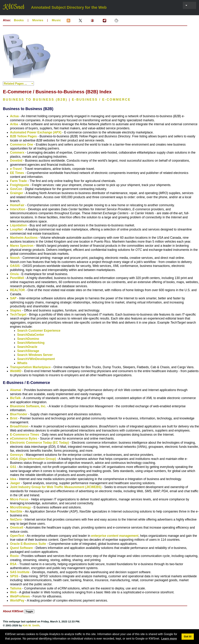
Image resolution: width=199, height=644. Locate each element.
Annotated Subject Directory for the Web (69, 7)
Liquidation (18, 225)
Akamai (16, 390)
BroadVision (19, 426)
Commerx (17, 153)
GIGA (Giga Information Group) (33, 459)
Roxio (14, 556)
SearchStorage (28, 351)
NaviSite (16, 511)
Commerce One (21, 144)
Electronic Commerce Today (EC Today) (39, 443)
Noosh (15, 258)
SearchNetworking (31, 343)
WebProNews (20, 596)
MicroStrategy (20, 507)
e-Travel (16, 169)
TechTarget (18, 315)
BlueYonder (19, 414)
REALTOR (17, 290)
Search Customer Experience (39, 331)
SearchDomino (28, 339)
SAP (13, 298)
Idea (13, 479)
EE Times (17, 173)
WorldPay (17, 600)
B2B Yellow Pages (23, 136)
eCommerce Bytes (24, 438)
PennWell (17, 278)
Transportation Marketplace (30, 367)
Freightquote (20, 185)
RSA (13, 564)
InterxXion (18, 209)
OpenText (17, 536)
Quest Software (21, 548)
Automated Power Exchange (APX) (36, 132)
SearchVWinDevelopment (36, 359)
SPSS (14, 576)
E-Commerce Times (25, 435)
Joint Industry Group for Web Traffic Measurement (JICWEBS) (56, 487)
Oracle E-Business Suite (28, 544)
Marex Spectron (22, 246)
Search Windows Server (35, 355)
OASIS (15, 266)
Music (56, 20)
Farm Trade (18, 181)
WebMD (16, 371)
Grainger (16, 193)
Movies (38, 20)
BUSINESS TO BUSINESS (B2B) (35, 100)
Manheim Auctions (24, 238)
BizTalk (15, 398)
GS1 (13, 467)
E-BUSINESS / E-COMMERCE (101, 100)
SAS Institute (20, 572)
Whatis (22, 363)
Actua (14, 116)
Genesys (16, 455)
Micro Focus (19, 499)
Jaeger (15, 483)
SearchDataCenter (31, 335)
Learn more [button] (169, 639)
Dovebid (16, 161)
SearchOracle (27, 347)
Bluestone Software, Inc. (28, 406)
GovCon (16, 189)
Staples (16, 310)
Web (13, 592)
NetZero (16, 519)
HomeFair (17, 205)
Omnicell (17, 528)
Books (19, 20)
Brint (14, 418)
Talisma (16, 588)
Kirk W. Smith (31, 625)
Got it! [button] (188, 637)
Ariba (14, 124)
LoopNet (16, 229)
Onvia (14, 274)
